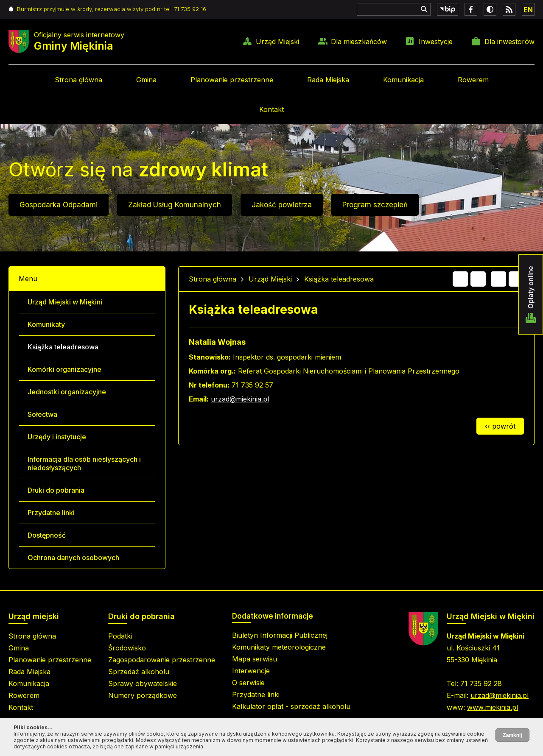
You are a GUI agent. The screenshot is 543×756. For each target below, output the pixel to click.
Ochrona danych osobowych (73, 558)
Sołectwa (42, 414)
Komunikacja (403, 80)
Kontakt (271, 109)
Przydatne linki (51, 513)
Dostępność (47, 535)
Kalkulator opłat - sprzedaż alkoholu (291, 706)
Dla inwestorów (509, 42)
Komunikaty (46, 324)
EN (528, 10)
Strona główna (78, 80)
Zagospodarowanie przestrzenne (162, 660)
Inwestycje (436, 42)
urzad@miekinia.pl (240, 399)
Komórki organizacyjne (64, 369)
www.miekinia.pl (493, 707)
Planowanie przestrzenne (232, 80)
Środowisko (127, 648)
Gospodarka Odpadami (59, 205)
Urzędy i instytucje (57, 437)
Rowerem (473, 80)
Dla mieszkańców (359, 42)
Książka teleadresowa (63, 347)
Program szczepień (375, 205)
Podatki (120, 636)
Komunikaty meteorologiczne (279, 647)
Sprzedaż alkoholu (139, 672)
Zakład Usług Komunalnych (175, 205)
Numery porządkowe (143, 695)
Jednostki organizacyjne (67, 392)
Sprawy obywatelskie (143, 683)
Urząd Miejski (277, 42)
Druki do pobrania (56, 490)
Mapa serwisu (255, 659)
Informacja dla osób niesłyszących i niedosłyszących (84, 463)
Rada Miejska (328, 80)
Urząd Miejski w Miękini (65, 302)
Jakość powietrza (282, 205)
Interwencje (251, 671)
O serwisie (248, 683)
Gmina (146, 80)
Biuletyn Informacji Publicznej (280, 635)
